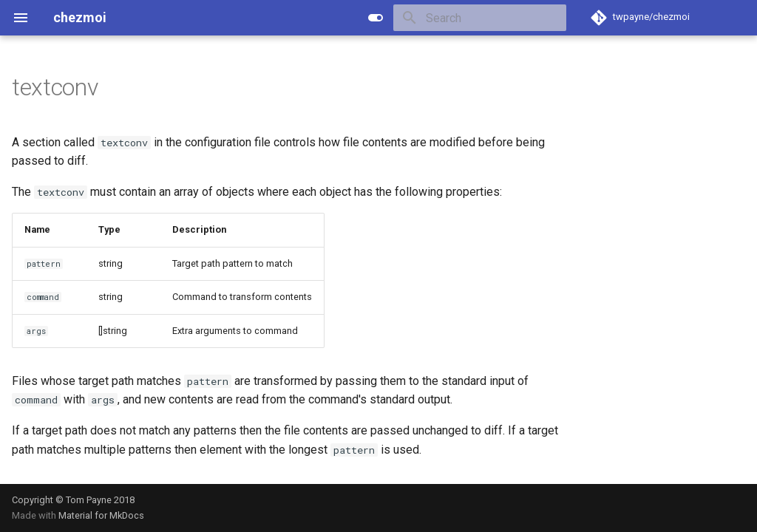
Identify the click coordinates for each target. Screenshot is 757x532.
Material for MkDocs (101, 515)
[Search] (480, 18)
